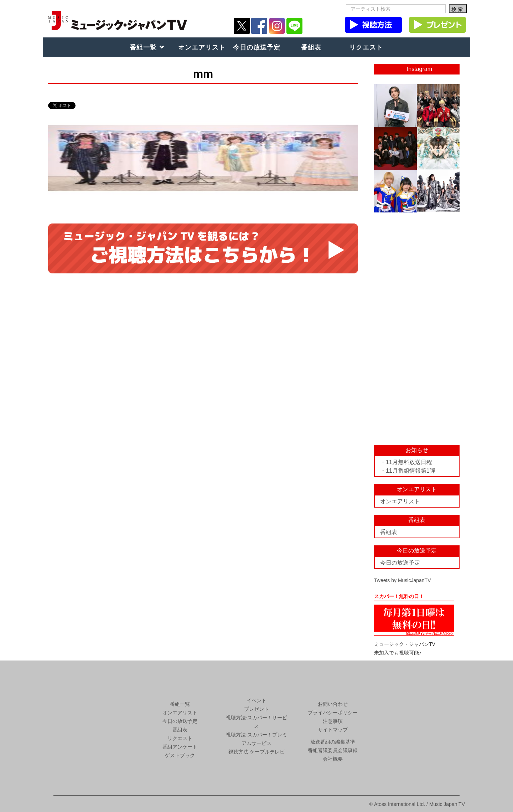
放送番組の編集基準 (333, 742)
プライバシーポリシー (333, 713)
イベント (256, 700)
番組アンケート (180, 747)
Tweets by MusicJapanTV (403, 580)
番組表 (311, 47)
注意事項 (333, 721)
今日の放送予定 (257, 47)
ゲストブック (180, 755)
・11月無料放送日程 (406, 462)
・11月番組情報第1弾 (408, 471)
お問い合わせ (333, 704)
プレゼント (256, 709)
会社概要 (333, 759)
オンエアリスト (202, 47)
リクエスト (366, 47)
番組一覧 (143, 47)
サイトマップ (333, 730)
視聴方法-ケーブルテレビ (257, 752)
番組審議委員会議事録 (333, 750)
